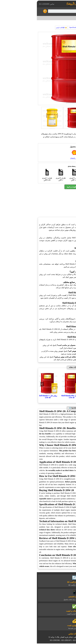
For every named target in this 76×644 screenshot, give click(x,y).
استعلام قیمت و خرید (38, 187)
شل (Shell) (64, 18)
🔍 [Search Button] (9, 11)
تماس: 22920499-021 (10, 4)
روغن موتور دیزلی (58, 131)
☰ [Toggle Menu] (72, 11)
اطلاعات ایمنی (25, 28)
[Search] (41, 11)
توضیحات (51, 28)
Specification (38, 28)
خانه (72, 18)
